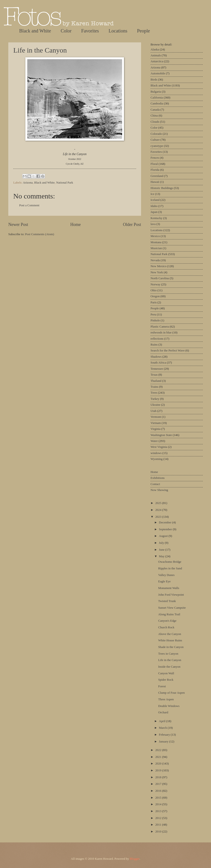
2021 (159, 757)
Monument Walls (169, 588)
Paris (154, 302)
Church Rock (166, 627)
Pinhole (155, 320)
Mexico (155, 236)
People (143, 31)
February (165, 735)
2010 (159, 832)
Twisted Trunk (167, 601)
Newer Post (18, 225)
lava (153, 224)
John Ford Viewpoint (171, 595)
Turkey (155, 399)
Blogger (135, 859)
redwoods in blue (161, 333)
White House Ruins (170, 640)
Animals (156, 55)
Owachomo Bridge (170, 562)
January (164, 742)
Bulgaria (156, 92)
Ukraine (155, 405)
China (154, 116)
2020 (159, 764)
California (157, 98)
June (162, 550)
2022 (159, 750)
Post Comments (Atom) (40, 234)
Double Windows (169, 706)
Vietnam (156, 423)
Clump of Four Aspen (171, 693)
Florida (155, 170)
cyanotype (157, 146)
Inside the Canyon (169, 667)
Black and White (35, 31)
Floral (154, 164)
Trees (154, 393)
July (162, 543)
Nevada (155, 260)
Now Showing (159, 490)
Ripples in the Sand (170, 568)
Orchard (163, 712)
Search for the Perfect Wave (168, 351)
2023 (159, 517)
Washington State (161, 435)
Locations (118, 31)
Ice (152, 194)
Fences (155, 158)
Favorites (90, 31)
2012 (159, 818)
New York (157, 272)
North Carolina (160, 278)
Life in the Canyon (40, 50)
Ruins (154, 345)
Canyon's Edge (167, 621)
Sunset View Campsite (172, 608)
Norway (155, 284)
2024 (159, 510)
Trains (154, 387)
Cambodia (157, 103)
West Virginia (159, 447)
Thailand (156, 381)
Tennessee (157, 369)
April (162, 721)
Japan (154, 212)
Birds (154, 80)
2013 (159, 811)
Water (154, 441)
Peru (153, 315)
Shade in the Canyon (171, 647)
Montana (156, 242)
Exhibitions (158, 478)
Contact (155, 484)
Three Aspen (166, 699)
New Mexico (158, 266)
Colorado (156, 134)
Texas (154, 375)
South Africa (158, 363)
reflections (157, 339)
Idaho (154, 206)
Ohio (154, 290)
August (164, 536)
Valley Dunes (166, 575)
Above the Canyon (170, 634)
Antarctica (157, 61)
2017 (159, 784)
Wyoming (157, 459)
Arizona (28, 183)
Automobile (158, 73)
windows (156, 453)
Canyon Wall (166, 673)
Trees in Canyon (168, 654)
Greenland (157, 176)
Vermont (156, 417)
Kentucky (156, 218)
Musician (156, 248)
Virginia (156, 429)
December (165, 522)
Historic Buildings (162, 188)
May (162, 556)
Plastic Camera (160, 327)
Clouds (155, 122)
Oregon (155, 296)
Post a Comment (29, 205)
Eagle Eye (164, 581)
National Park (65, 183)
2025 (159, 503)
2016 (159, 791)
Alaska (155, 49)
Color (66, 31)
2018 (159, 777)
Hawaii (155, 182)
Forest (162, 686)
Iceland (155, 200)
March (163, 728)
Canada (155, 110)
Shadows (156, 357)
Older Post (132, 225)
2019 (159, 770)
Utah (154, 411)
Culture (155, 140)
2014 (159, 804)
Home (75, 225)
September (166, 529)
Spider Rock (166, 680)
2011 (159, 825)
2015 (159, 798)
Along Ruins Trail (169, 614)
